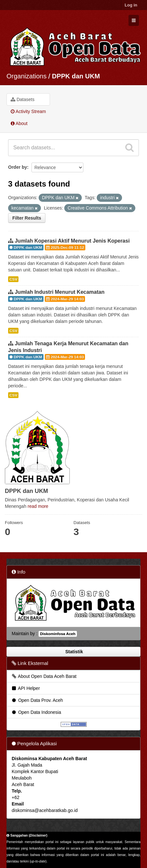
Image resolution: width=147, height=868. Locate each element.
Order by (18, 167)
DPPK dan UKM (76, 76)
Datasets (23, 99)
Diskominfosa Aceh (58, 634)
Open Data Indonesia (36, 712)
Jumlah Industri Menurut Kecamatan (60, 292)
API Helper (25, 688)
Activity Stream (28, 111)
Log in (131, 5)
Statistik (73, 652)
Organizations (26, 76)
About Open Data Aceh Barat (44, 676)
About (19, 123)
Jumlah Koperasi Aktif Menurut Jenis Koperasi (72, 241)
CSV (13, 279)
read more (38, 506)
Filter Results (27, 218)
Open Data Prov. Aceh (37, 700)
